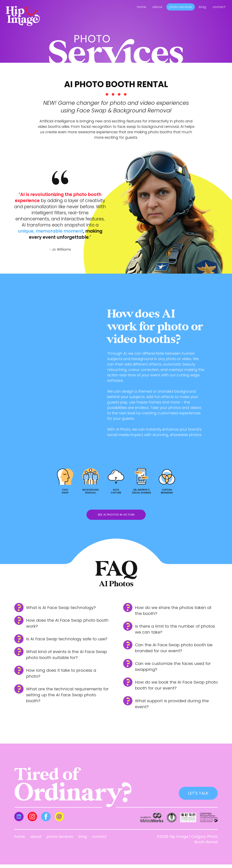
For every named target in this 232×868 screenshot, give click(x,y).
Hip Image (179, 840)
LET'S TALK (196, 796)
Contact (219, 7)
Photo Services (181, 7)
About (157, 7)
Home (141, 7)
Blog (202, 7)
